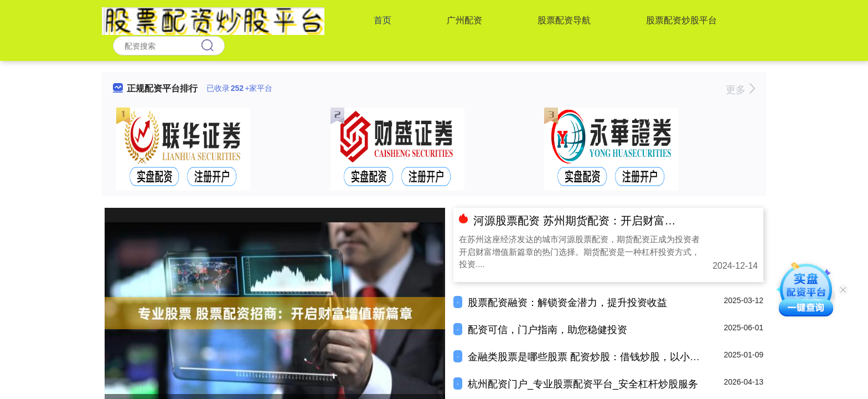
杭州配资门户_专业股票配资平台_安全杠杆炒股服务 (583, 384)
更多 (740, 90)
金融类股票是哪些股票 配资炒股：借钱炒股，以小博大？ (594, 357)
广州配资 (464, 20)
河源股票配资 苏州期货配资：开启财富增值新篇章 (597, 221)
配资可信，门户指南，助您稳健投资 (547, 330)
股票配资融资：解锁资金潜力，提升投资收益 (567, 303)
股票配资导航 (564, 20)
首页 (383, 20)
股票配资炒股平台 (681, 20)
